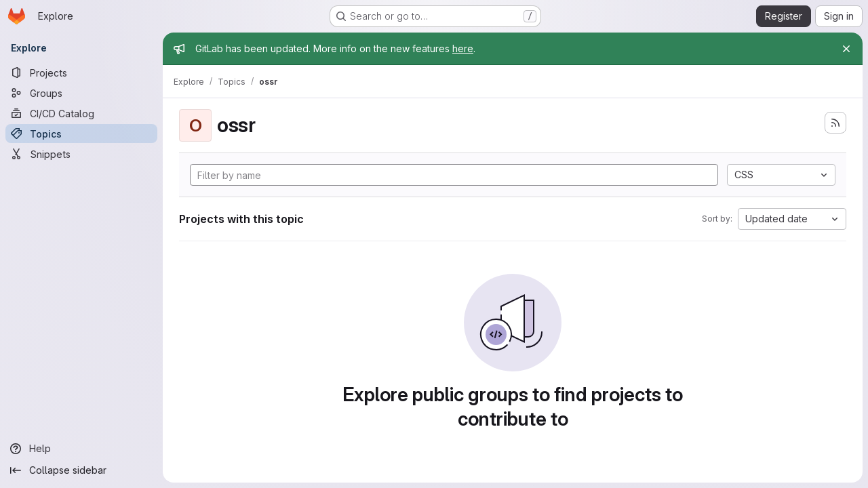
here (463, 48)
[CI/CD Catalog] (81, 113)
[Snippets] (81, 154)
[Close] (846, 49)
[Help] (81, 449)
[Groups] (81, 93)
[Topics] (81, 134)
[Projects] (81, 73)
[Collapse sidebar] (81, 470)
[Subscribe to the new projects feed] (835, 123)
